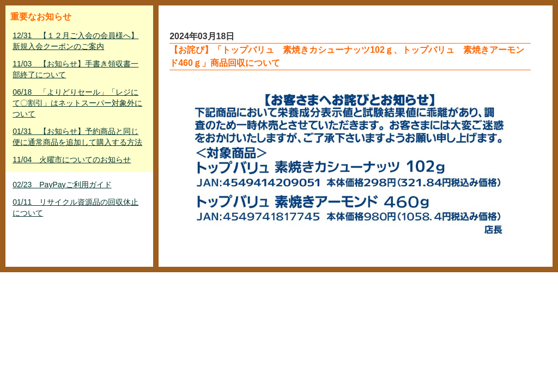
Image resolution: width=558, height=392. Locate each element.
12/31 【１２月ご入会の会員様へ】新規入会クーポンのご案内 (75, 41)
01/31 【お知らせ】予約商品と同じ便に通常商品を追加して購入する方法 (77, 137)
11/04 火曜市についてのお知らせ (72, 160)
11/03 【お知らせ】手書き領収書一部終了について (75, 69)
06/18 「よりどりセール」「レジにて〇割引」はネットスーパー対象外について (77, 103)
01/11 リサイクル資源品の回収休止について (75, 207)
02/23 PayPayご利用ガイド (62, 185)
